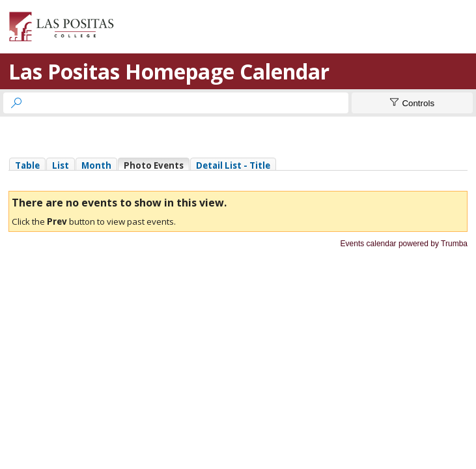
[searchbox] (188, 103)
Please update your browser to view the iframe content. (238, 164)
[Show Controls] (412, 103)
